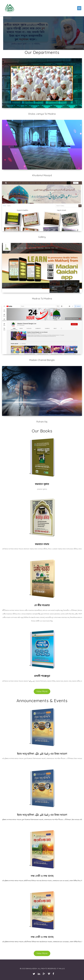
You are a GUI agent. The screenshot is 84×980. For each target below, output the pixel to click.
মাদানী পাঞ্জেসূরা (42, 676)
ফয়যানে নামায (42, 544)
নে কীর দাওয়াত (42, 605)
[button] (79, 8)
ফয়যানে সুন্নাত (42, 484)
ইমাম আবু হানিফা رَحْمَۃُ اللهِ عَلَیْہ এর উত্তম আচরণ (42, 754)
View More (42, 691)
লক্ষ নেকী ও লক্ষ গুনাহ (42, 876)
